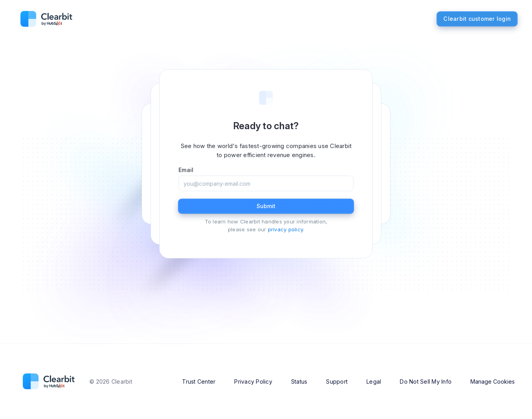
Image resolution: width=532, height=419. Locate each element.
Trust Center (199, 381)
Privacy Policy (253, 381)
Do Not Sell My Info (426, 381)
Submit (266, 206)
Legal (374, 381)
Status (299, 381)
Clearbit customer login (477, 19)
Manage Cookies (493, 381)
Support (337, 381)
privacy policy (286, 229)
